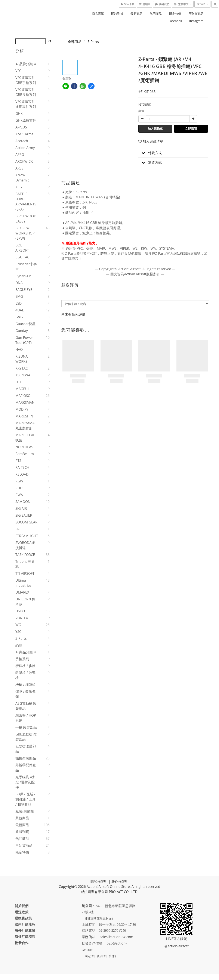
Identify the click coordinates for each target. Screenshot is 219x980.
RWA (19, 495)
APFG (20, 155)
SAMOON (23, 502)
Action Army (25, 148)
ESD (18, 303)
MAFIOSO (23, 396)
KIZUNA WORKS (21, 359)
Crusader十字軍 (26, 267)
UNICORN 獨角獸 (25, 602)
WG (18, 625)
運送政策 (22, 912)
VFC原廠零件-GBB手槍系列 (26, 80)
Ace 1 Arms (24, 134)
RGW (19, 481)
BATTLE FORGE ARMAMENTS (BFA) (26, 202)
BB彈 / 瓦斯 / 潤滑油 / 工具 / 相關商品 (25, 799)
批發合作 (22, 943)
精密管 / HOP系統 (26, 718)
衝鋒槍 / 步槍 (25, 666)
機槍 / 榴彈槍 (25, 685)
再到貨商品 (196, 14)
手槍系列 (22, 659)
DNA (19, 283)
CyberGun (23, 276)
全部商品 (75, 42)
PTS (18, 461)
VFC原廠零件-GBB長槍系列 (26, 92)
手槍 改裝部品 (26, 727)
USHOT (21, 611)
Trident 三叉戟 (25, 564)
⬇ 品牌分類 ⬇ (26, 64)
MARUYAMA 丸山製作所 (25, 426)
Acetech (22, 141)
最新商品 (136, 14)
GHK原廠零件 (26, 120)
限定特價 (175, 14)
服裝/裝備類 (25, 811)
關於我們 (22, 906)
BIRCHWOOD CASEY (26, 219)
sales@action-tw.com (117, 943)
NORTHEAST (25, 447)
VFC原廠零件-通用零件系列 (26, 104)
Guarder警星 (25, 324)
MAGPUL (22, 389)
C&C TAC (22, 257)
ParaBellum (25, 454)
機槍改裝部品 (26, 758)
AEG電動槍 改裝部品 (26, 706)
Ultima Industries (23, 583)
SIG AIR (21, 508)
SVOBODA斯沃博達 (25, 545)
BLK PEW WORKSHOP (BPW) (25, 233)
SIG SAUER (24, 515)
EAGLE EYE (24, 290)
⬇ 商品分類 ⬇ (26, 652)
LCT (18, 382)
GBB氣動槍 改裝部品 (26, 737)
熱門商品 (156, 14)
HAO (19, 349)
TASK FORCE (25, 555)
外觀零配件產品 (26, 768)
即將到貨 (117, 14)
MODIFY (22, 409)
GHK (19, 113)
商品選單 (98, 14)
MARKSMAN (25, 402)
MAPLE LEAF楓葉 (25, 438)
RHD (19, 488)
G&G (19, 317)
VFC (18, 71)
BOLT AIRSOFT (22, 248)
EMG (19, 296)
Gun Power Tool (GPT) (24, 340)
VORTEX (22, 618)
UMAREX (22, 592)
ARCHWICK (24, 161)
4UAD (20, 310)
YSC (18, 632)
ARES (19, 168)
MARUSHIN (24, 416)
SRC (18, 529)
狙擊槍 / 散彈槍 (25, 675)
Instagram (196, 21)
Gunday (22, 331)
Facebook (175, 21)
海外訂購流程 (26, 937)
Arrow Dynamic (22, 178)
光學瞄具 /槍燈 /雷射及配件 (25, 782)
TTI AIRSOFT (25, 573)
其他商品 (22, 818)
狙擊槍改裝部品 (26, 749)
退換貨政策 (24, 918)
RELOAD (22, 474)
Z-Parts (21, 638)
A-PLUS (21, 127)
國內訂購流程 (26, 924)
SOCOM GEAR (26, 522)
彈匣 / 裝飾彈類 (25, 694)
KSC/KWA (23, 375)
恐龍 (19, 645)
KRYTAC (22, 368)
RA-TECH (22, 467)
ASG (19, 187)
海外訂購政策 (26, 930)
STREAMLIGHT (27, 536)
